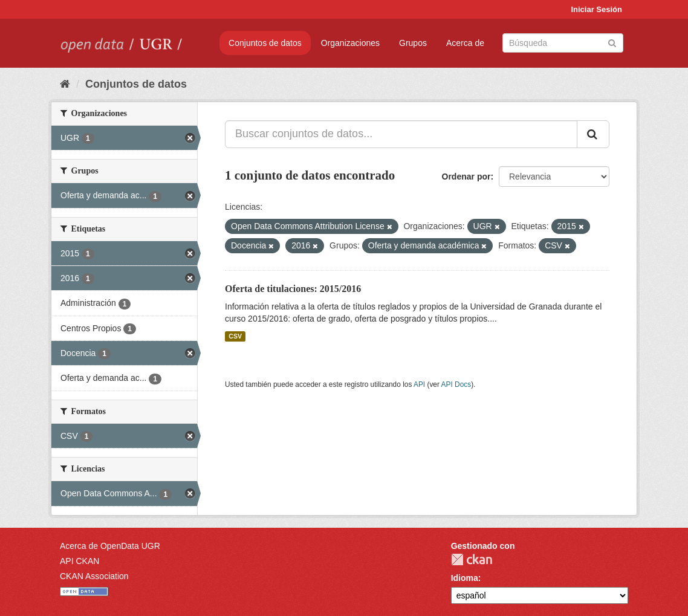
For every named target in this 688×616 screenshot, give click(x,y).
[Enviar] (612, 42)
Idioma (465, 578)
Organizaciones (350, 43)
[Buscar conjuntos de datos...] (401, 134)
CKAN (472, 559)
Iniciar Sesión (596, 9)
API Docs (456, 384)
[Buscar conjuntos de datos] (563, 43)
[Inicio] (65, 84)
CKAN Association (94, 576)
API (419, 384)
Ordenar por (466, 177)
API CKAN (80, 561)
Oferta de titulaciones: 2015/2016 (293, 289)
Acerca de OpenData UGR (110, 546)
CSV (235, 336)
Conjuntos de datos (265, 43)
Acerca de (465, 43)
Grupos (413, 43)
